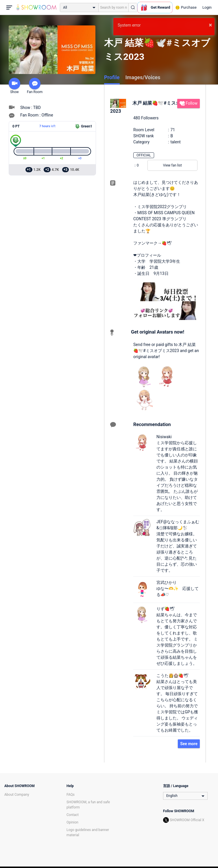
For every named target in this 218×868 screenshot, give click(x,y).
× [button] (210, 25)
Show (14, 86)
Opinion (72, 822)
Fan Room (35, 86)
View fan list (172, 165)
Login (207, 7)
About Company (17, 795)
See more (189, 744)
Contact (73, 815)
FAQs (71, 795)
